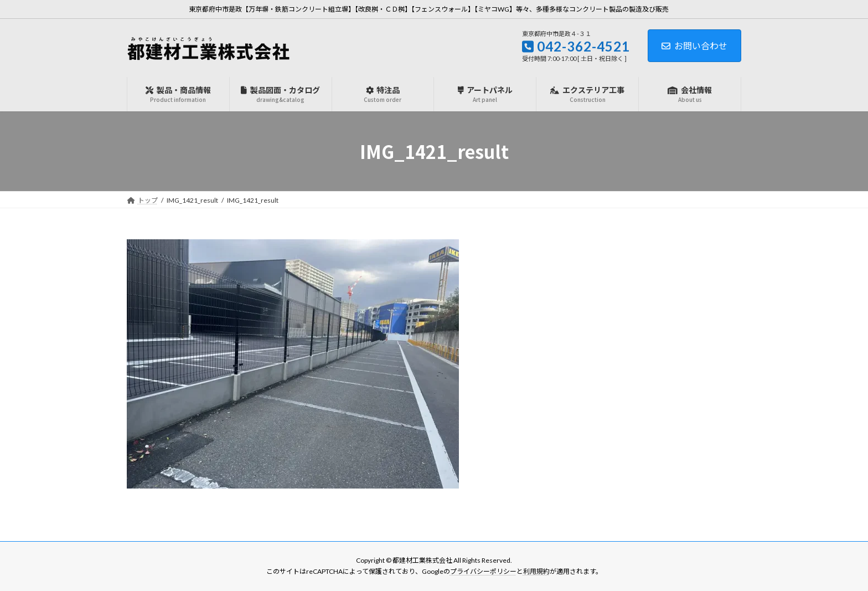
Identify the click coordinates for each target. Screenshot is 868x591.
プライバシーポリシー (483, 572)
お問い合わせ (694, 46)
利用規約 (536, 572)
